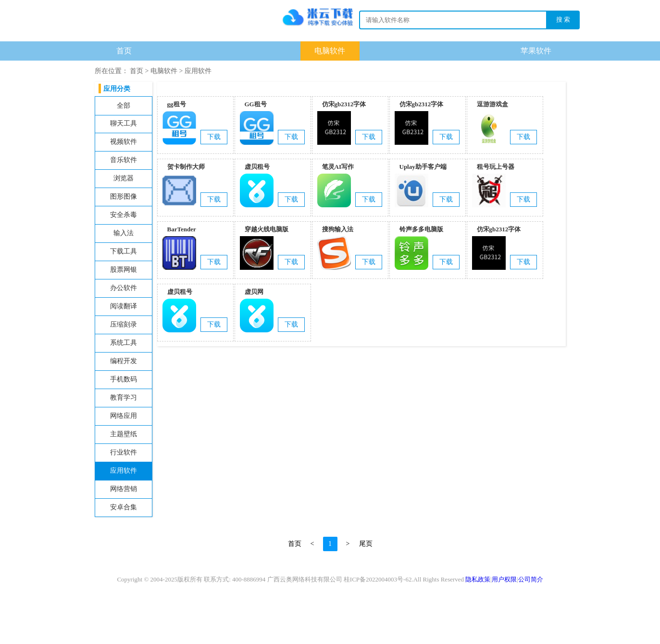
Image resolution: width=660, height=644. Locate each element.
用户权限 (504, 579)
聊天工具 (124, 123)
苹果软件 (536, 51)
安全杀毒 (124, 215)
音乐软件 (124, 160)
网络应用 (124, 416)
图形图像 (124, 196)
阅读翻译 (124, 306)
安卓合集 (124, 507)
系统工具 (124, 343)
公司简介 (531, 579)
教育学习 (124, 398)
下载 (330, 22)
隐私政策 (478, 579)
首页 (124, 51)
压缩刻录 (124, 324)
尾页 (366, 544)
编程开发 (124, 361)
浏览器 (124, 178)
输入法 (124, 233)
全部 (124, 106)
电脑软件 (330, 51)
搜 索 (563, 19)
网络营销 (124, 489)
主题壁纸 (124, 434)
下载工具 (124, 251)
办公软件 (124, 288)
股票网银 (124, 270)
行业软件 (124, 452)
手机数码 (124, 379)
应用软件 (198, 71)
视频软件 (124, 142)
